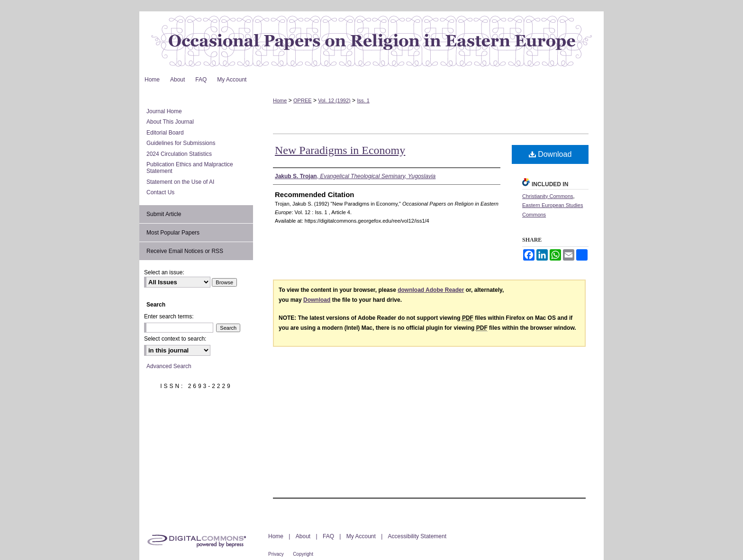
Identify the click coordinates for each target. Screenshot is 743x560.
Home (280, 100)
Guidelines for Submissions (181, 143)
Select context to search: (175, 339)
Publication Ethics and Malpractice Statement (190, 168)
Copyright (303, 554)
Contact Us (160, 192)
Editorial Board (165, 133)
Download (550, 154)
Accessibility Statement (417, 536)
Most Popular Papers (173, 233)
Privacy (276, 554)
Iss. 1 (363, 100)
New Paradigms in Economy (340, 150)
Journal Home (164, 111)
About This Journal (170, 122)
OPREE (303, 100)
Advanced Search (169, 366)
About (303, 536)
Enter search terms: (169, 316)
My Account (361, 536)
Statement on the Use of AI (180, 182)
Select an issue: (164, 272)
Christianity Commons (548, 196)
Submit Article (164, 214)
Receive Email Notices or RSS (185, 251)
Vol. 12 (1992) (334, 100)
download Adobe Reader (431, 290)
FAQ (328, 536)
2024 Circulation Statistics (179, 154)
